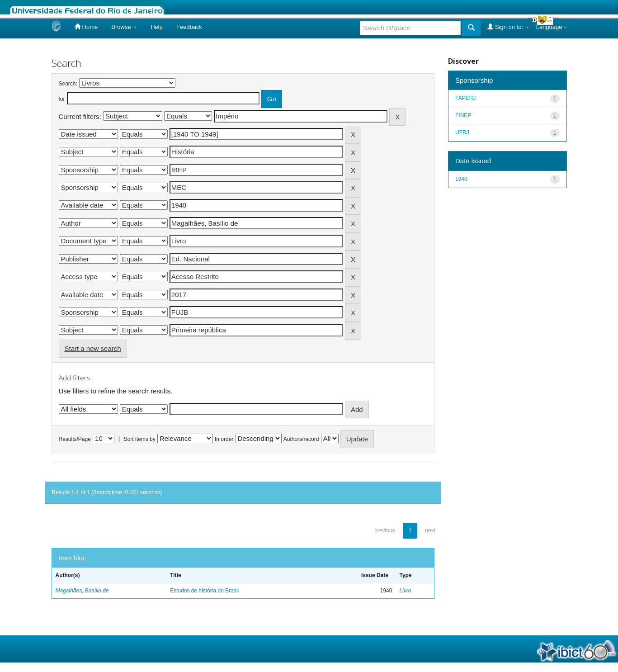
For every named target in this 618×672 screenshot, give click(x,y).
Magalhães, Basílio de (82, 591)
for (62, 99)
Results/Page (75, 439)
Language (552, 27)
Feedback (189, 27)
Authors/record (301, 439)
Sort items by (140, 439)
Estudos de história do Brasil (204, 591)
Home (86, 27)
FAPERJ (465, 98)
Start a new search (93, 348)
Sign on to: (508, 27)
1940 (461, 179)
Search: (68, 84)
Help (157, 27)
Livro (405, 591)
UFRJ (462, 133)
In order (224, 439)
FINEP (463, 115)
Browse (124, 27)
